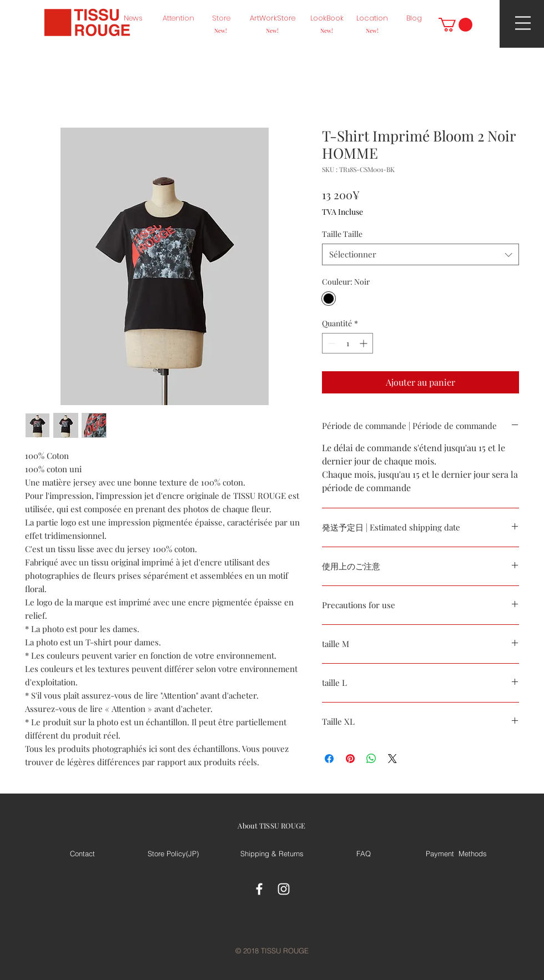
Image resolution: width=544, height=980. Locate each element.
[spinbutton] (347, 343)
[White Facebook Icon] (259, 889)
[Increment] (364, 343)
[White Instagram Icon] (284, 889)
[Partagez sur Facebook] (329, 759)
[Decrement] (331, 343)
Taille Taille (342, 234)
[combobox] (420, 254)
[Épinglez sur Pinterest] (350, 759)
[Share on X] (392, 759)
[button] (455, 25)
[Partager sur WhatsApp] (371, 759)
